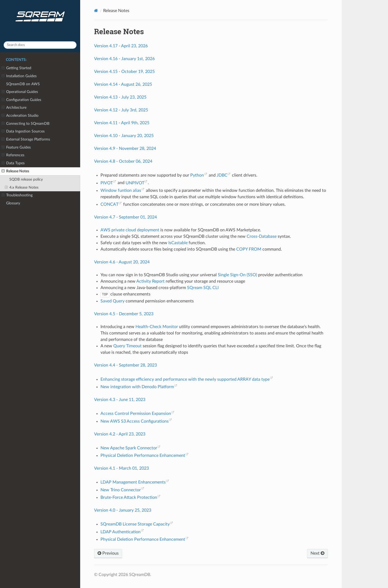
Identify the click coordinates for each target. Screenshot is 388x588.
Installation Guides (19, 76)
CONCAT (109, 204)
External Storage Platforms (26, 139)
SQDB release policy (26, 179)
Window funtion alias (121, 190)
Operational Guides (20, 92)
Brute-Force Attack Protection (129, 497)
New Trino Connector (121, 490)
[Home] (96, 11)
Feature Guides (16, 147)
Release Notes (15, 171)
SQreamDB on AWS (23, 84)
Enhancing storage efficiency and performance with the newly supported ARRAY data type (185, 379)
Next (317, 553)
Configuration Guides (21, 100)
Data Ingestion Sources (23, 131)
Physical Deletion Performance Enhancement (143, 455)
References (13, 155)
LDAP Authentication (121, 532)
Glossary (13, 203)
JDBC (222, 175)
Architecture (14, 108)
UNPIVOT (135, 183)
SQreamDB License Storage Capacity (135, 524)
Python (197, 175)
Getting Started (16, 68)
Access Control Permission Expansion (136, 414)
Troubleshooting (17, 195)
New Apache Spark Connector (129, 448)
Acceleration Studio (20, 116)
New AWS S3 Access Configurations (135, 421)
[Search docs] (40, 45)
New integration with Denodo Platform (137, 387)
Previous (108, 553)
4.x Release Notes (22, 188)
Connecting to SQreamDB (26, 124)
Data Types (13, 163)
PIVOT (107, 183)
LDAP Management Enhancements (133, 482)
